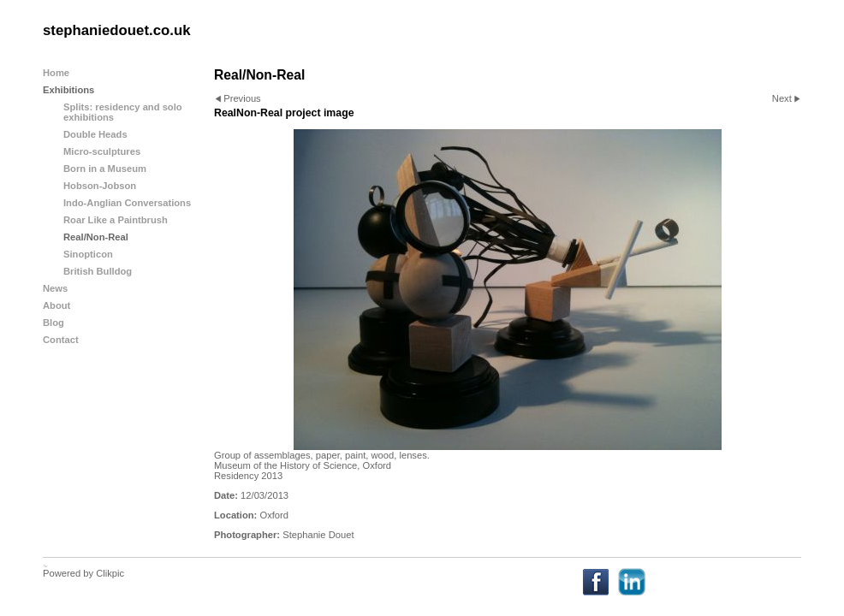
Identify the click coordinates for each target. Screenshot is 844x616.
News (55, 288)
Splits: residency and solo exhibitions (123, 112)
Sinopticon (88, 254)
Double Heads (95, 134)
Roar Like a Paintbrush (116, 220)
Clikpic (110, 573)
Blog (53, 323)
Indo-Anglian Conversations (127, 203)
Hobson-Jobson (100, 186)
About (56, 305)
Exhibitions (68, 90)
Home (56, 73)
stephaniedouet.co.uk (117, 30)
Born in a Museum (105, 169)
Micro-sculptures (102, 151)
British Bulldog (98, 271)
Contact (61, 340)
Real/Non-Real (96, 237)
